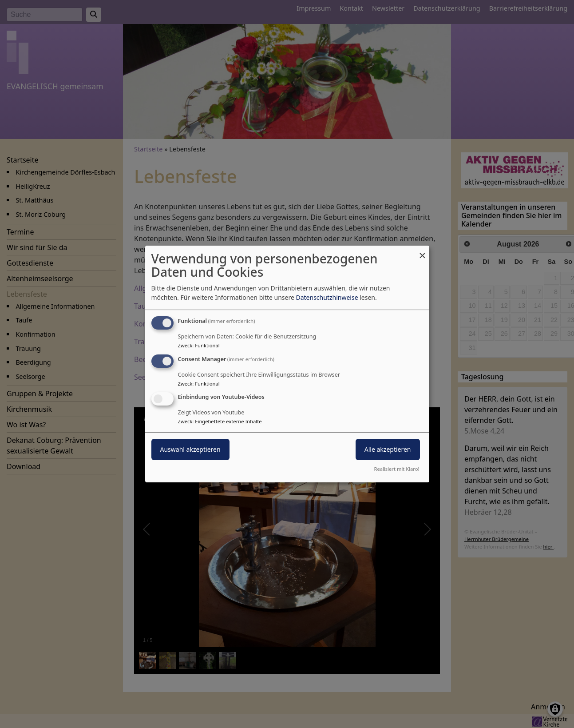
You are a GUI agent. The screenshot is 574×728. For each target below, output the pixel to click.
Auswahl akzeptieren (190, 450)
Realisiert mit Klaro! (397, 469)
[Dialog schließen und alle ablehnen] (423, 251)
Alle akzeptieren (388, 450)
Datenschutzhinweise (327, 297)
